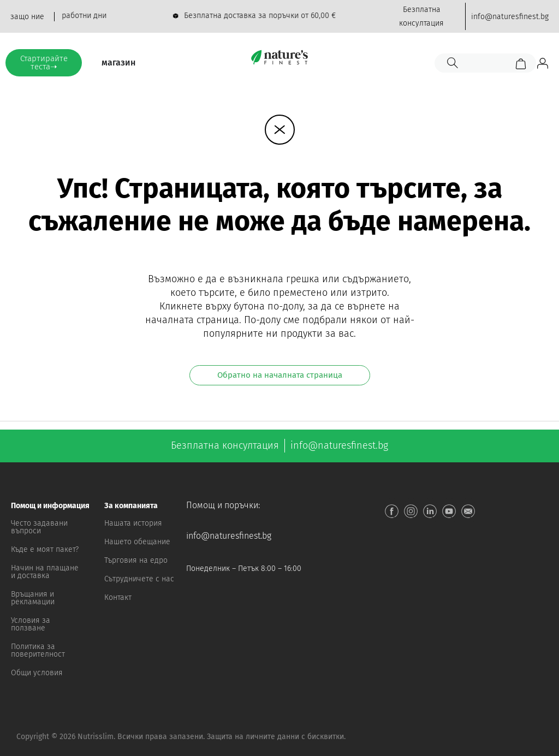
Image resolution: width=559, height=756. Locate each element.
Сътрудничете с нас (139, 579)
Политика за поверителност (38, 650)
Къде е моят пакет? (45, 549)
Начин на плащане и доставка (45, 572)
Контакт (118, 597)
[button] (47, 506)
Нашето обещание (137, 542)
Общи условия (37, 673)
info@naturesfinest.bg (229, 536)
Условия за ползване (31, 624)
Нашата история (133, 523)
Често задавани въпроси (39, 527)
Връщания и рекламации (33, 598)
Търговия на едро (136, 560)
